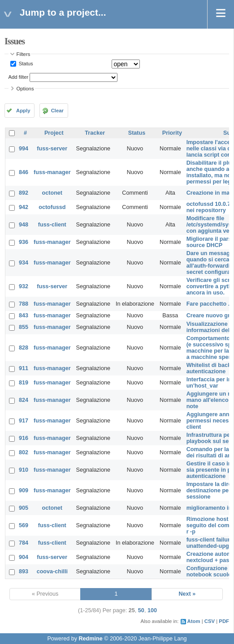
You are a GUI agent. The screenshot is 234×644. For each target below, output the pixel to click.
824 (24, 400)
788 (24, 304)
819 (24, 383)
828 (24, 348)
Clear (57, 111)
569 (24, 525)
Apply (23, 111)
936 (24, 242)
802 (24, 452)
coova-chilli (52, 571)
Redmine (90, 639)
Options (25, 89)
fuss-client (52, 225)
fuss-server (52, 149)
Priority (172, 133)
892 (24, 193)
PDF (224, 621)
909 (24, 490)
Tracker (95, 133)
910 (24, 470)
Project (54, 133)
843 (24, 316)
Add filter (19, 77)
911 (24, 368)
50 (141, 610)
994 (24, 149)
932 (24, 286)
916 (24, 438)
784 (24, 543)
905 (24, 508)
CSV (210, 621)
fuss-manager (52, 172)
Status (25, 64)
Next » (187, 594)
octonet (52, 193)
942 (24, 207)
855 (24, 327)
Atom (194, 621)
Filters (24, 54)
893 (24, 571)
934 (24, 263)
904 (24, 557)
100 (152, 610)
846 (24, 172)
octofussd (52, 207)
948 (24, 225)
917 (24, 421)
